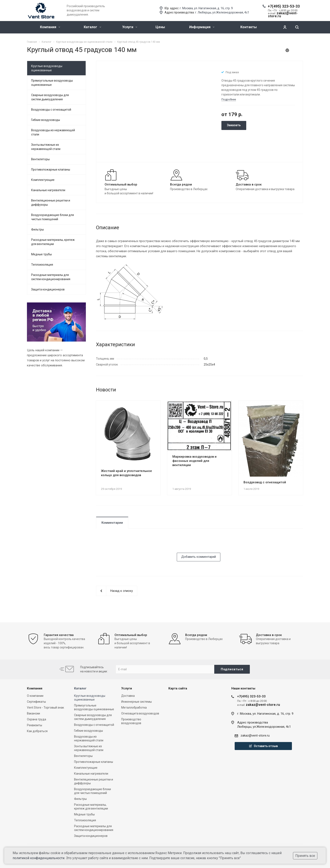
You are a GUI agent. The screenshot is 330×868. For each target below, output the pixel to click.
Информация (202, 27)
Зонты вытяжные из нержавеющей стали (46, 147)
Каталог (92, 27)
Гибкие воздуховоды (46, 120)
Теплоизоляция (42, 265)
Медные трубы (41, 254)
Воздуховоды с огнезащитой (51, 110)
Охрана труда (37, 719)
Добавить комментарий (199, 557)
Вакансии (33, 713)
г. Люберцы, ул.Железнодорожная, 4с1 (222, 12)
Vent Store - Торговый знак (45, 708)
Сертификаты (36, 702)
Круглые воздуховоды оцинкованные (47, 68)
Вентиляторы (40, 159)
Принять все (305, 856)
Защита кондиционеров (48, 289)
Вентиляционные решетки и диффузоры (51, 203)
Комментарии (112, 523)
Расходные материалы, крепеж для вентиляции (53, 242)
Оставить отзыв (263, 746)
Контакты (249, 27)
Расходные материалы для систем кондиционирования (51, 277)
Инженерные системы (136, 702)
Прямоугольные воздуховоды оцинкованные (52, 83)
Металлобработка (134, 708)
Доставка (128, 696)
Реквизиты (35, 725)
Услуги (130, 27)
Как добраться (37, 731)
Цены (160, 27)
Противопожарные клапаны (51, 170)
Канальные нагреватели (48, 190)
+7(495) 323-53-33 (284, 6)
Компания (50, 27)
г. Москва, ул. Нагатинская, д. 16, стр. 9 (206, 8)
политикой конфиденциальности (39, 858)
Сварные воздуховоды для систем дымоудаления (50, 97)
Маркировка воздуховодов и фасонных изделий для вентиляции (194, 461)
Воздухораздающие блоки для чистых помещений (53, 217)
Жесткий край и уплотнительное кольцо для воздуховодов (126, 473)
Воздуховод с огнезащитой (265, 482)
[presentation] (128, 545)
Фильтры (37, 229)
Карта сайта (178, 688)
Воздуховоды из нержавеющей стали (53, 132)
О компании (35, 696)
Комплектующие (43, 180)
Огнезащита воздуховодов (140, 713)
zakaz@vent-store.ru (255, 735)
